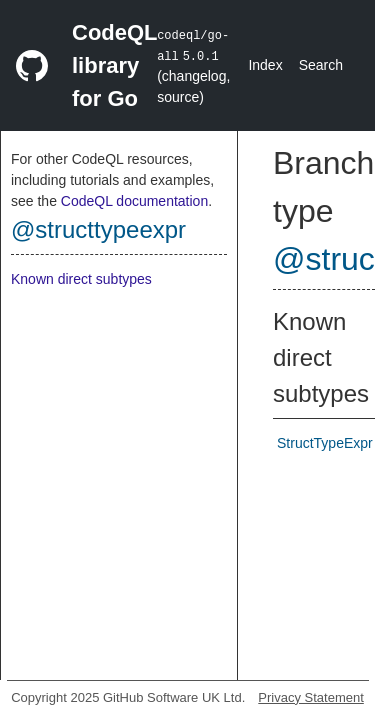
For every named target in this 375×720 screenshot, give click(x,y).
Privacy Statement (311, 697)
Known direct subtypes (81, 279)
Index (265, 65)
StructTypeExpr (325, 443)
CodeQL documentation (134, 201)
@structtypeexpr (98, 229)
